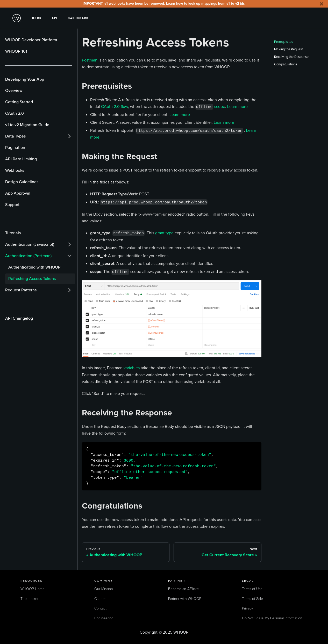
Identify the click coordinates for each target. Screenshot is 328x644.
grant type (164, 233)
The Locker (29, 599)
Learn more (237, 107)
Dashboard (78, 18)
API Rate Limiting (21, 159)
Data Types (15, 136)
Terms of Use (252, 589)
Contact (100, 608)
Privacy (248, 608)
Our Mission (104, 589)
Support (12, 205)
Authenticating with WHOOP (34, 267)
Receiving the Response (291, 57)
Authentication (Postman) (28, 256)
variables (132, 368)
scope (220, 107)
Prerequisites (284, 42)
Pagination (15, 148)
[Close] (322, 4)
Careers (100, 599)
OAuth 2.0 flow (115, 107)
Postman (90, 60)
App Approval (18, 193)
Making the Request (288, 49)
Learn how (174, 4)
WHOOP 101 (16, 51)
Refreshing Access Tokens (32, 279)
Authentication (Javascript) (30, 244)
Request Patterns (21, 290)
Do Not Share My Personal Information (272, 618)
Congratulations (286, 64)
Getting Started (19, 102)
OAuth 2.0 (15, 113)
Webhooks (15, 170)
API (55, 18)
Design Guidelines (22, 182)
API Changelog (19, 318)
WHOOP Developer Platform (31, 40)
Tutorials (13, 233)
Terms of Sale (252, 599)
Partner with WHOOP (185, 599)
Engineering (104, 618)
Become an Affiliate (183, 589)
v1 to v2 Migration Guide (27, 125)
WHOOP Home (33, 589)
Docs (37, 18)
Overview (14, 91)
